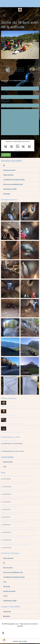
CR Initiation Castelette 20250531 (16, 537)
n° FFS (5, 596)
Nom (3, 85)
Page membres (8, 175)
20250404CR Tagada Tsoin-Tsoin (15, 476)
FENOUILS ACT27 (8, 415)
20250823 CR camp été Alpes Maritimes (18, 529)
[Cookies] (4, 640)
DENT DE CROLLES (9, 407)
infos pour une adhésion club (13, 184)
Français (7, 611)
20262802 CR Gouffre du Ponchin (15, 491)
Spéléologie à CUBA (10, 189)
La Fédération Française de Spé (14, 179)
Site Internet (5, 102)
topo (5, 466)
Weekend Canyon (8, 441)
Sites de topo (8, 462)
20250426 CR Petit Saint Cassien (15, 545)
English (7, 616)
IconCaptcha (17, 150)
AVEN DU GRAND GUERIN (11, 424)
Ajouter (6, 155)
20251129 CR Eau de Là (11, 514)
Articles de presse (9, 170)
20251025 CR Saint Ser (11, 507)
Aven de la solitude (9, 448)
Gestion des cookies (20, 641)
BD (4, 165)
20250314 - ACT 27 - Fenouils (14, 484)
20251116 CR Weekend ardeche (14, 522)
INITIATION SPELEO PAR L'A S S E (15, 432)
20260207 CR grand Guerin (13, 499)
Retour (20, 70)
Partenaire (7, 194)
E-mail (3, 93)
